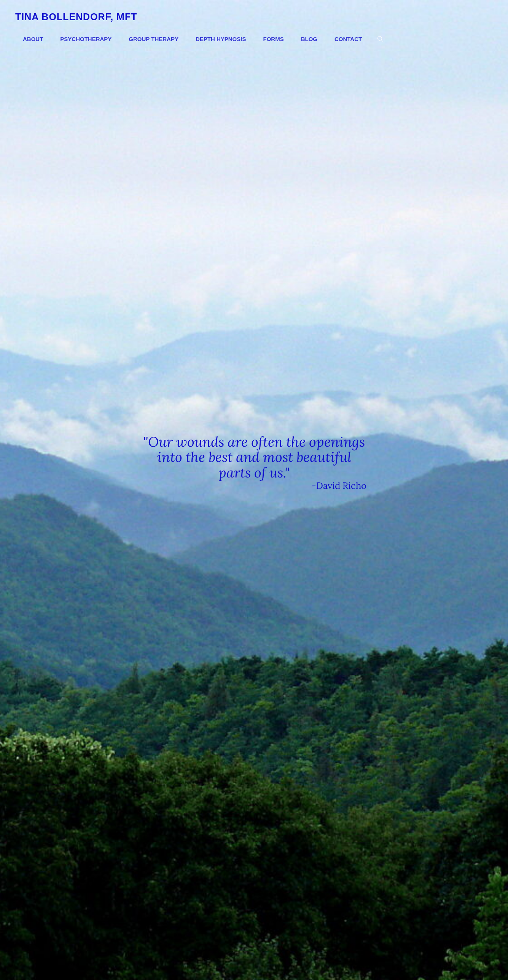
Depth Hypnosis (221, 39)
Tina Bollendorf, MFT (76, 17)
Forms (273, 39)
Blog (309, 39)
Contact (348, 39)
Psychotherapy (86, 39)
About (33, 39)
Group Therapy (154, 39)
